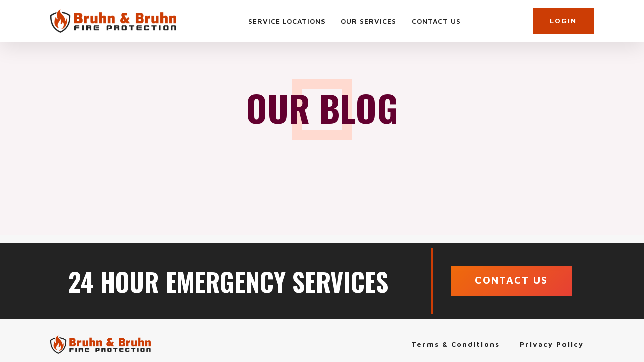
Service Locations (287, 21)
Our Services (369, 21)
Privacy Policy (552, 344)
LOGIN (563, 20)
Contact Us (436, 21)
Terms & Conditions (455, 344)
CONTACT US (511, 280)
